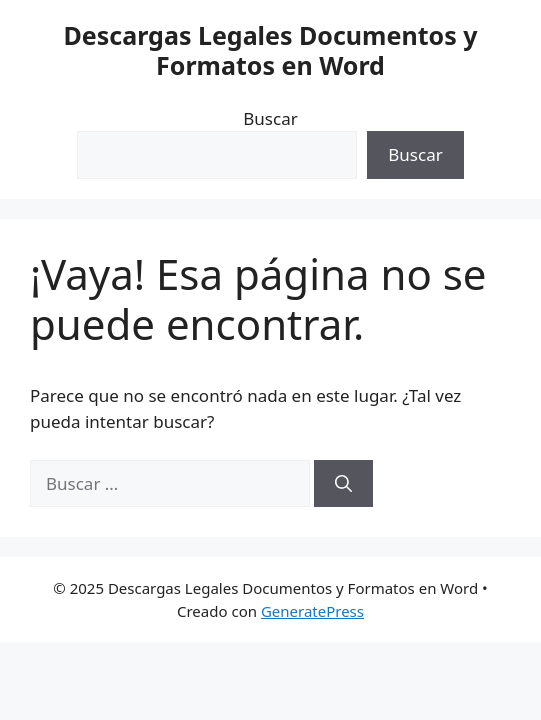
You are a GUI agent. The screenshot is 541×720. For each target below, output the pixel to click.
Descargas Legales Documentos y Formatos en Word (271, 50)
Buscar (270, 118)
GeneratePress (312, 611)
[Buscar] (343, 484)
